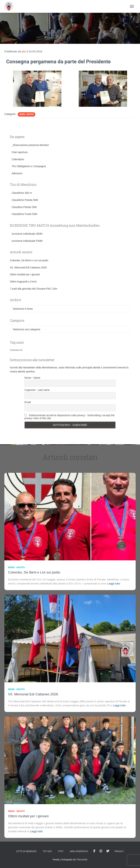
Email (28, 402)
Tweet (108, 851)
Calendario (18, 159)
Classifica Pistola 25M (24, 207)
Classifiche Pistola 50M (25, 200)
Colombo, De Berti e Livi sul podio (29, 260)
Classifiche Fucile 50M (24, 214)
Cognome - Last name (37, 390)
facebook (94, 851)
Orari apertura (20, 152)
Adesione (17, 173)
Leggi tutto (114, 583)
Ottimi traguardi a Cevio (23, 282)
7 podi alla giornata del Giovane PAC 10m (34, 289)
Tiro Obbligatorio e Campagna (29, 166)
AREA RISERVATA (79, 851)
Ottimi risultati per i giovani (25, 274)
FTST (61, 851)
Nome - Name (32, 378)
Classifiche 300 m (22, 193)
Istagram (101, 851)
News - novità (27, 114)
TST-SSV (47, 851)
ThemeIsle (82, 860)
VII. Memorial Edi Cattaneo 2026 (28, 267)
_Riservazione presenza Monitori (30, 145)
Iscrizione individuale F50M (27, 241)
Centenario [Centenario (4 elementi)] (16, 350)
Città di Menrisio (26, 851)
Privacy (119, 851)
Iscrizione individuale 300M (27, 234)
